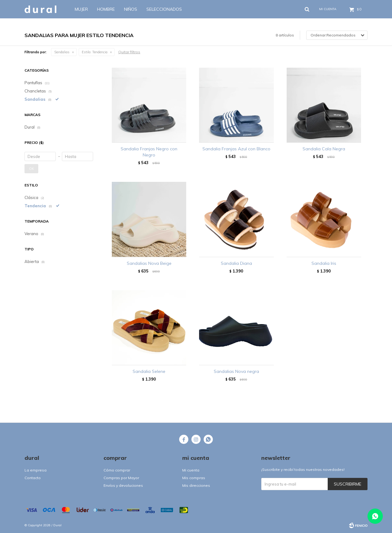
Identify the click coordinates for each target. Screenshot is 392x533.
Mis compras (194, 478)
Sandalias (62, 52)
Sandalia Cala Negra (324, 149)
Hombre (106, 9)
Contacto (33, 478)
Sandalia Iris (324, 263)
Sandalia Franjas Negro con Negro (149, 152)
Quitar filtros (129, 52)
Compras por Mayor (121, 478)
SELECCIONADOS (164, 9)
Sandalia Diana (236, 263)
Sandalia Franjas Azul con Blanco (236, 149)
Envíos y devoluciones (123, 485)
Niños (131, 9)
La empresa (36, 470)
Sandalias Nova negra (236, 371)
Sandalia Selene (149, 371)
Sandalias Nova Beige (149, 263)
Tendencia (95, 52)
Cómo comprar (117, 470)
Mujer (81, 9)
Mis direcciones (196, 485)
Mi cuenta (191, 470)
